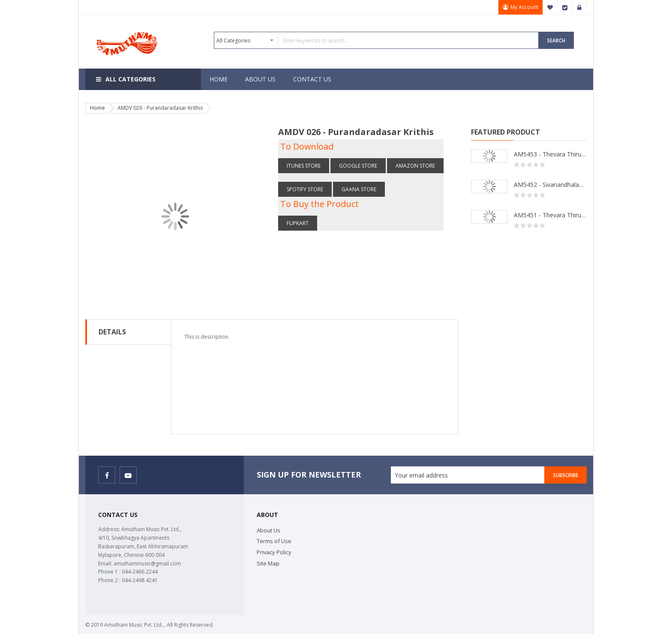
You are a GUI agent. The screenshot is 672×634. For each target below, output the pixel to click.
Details (112, 332)
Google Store (358, 166)
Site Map (268, 563)
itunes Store (304, 166)
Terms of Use (274, 541)
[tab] (128, 332)
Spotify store (305, 189)
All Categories (130, 79)
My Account (524, 7)
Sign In (579, 7)
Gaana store (359, 189)
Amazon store (415, 166)
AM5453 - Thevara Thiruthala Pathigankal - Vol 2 (550, 154)
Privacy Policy (274, 552)
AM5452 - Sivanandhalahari (550, 185)
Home (97, 108)
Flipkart (298, 223)
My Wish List (550, 7)
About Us (268, 530)
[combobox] (376, 40)
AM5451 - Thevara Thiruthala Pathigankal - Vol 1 (550, 215)
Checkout (565, 7)
